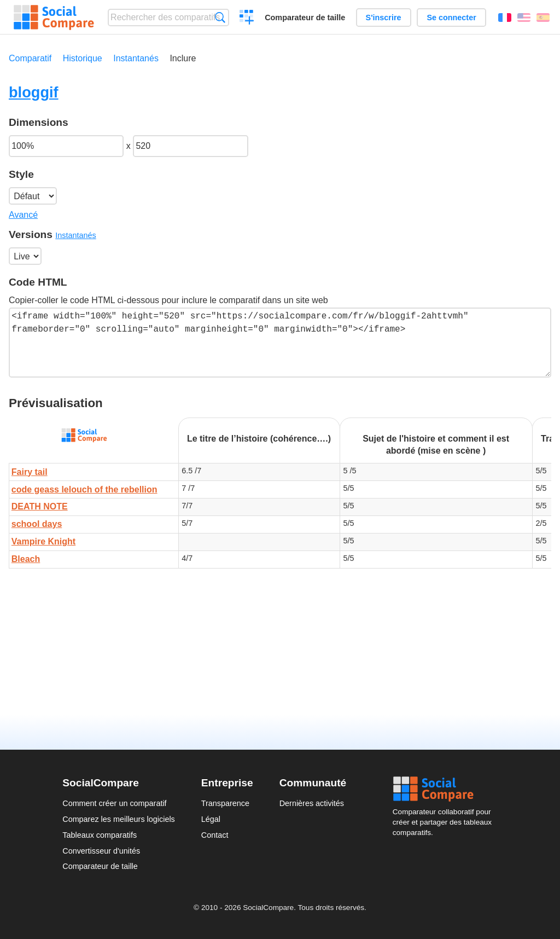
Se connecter (451, 18)
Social (445, 789)
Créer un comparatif (247, 19)
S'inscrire (384, 18)
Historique (83, 58)
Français (505, 18)
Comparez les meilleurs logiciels (119, 819)
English (524, 18)
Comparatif (30, 58)
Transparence (225, 803)
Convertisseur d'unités (101, 851)
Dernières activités (312, 803)
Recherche (220, 17)
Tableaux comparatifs (100, 835)
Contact (215, 835)
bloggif (34, 92)
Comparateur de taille (305, 18)
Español (543, 18)
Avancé (23, 215)
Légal (211, 819)
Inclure (183, 58)
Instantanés (136, 58)
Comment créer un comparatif (114, 803)
